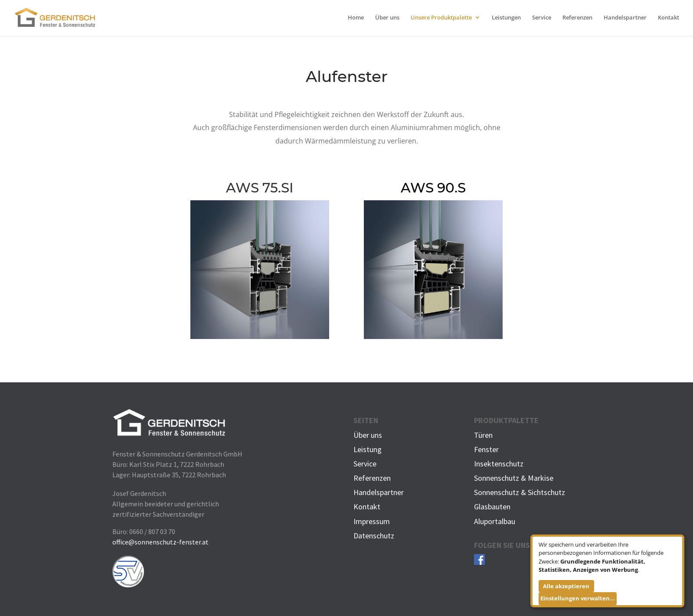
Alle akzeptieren (566, 586)
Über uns (387, 18)
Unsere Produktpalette (441, 18)
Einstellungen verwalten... (578, 598)
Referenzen (577, 18)
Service (542, 18)
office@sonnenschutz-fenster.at (160, 542)
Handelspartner (625, 18)
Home (356, 18)
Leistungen (506, 18)
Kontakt (668, 18)
